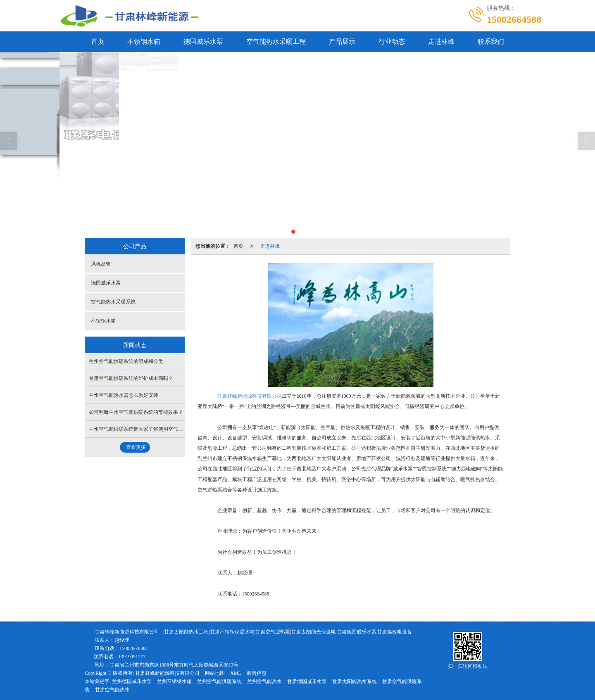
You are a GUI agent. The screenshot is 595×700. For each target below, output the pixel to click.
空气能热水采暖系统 (113, 302)
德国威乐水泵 (203, 42)
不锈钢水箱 (144, 42)
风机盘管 (101, 264)
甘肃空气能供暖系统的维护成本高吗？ (131, 378)
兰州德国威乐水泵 (132, 681)
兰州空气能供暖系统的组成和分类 (126, 361)
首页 (98, 42)
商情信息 (257, 673)
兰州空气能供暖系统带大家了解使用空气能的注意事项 (148, 429)
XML (236, 673)
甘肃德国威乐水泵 (307, 681)
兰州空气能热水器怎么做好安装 (124, 395)
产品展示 (342, 42)
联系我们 (491, 42)
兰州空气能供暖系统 (219, 681)
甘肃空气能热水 (112, 690)
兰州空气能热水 (264, 681)
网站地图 (215, 673)
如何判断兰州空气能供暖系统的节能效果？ (136, 412)
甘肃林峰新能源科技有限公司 (250, 396)
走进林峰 (441, 42)
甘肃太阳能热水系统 (355, 681)
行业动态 (392, 42)
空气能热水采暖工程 (276, 42)
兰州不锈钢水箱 (174, 681)
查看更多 (136, 447)
